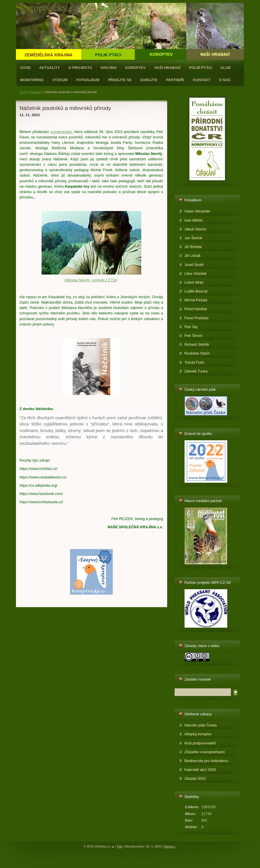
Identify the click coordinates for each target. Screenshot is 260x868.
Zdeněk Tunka (196, 371)
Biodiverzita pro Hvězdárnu (206, 761)
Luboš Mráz (194, 282)
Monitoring (32, 80)
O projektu (80, 68)
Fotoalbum (88, 80)
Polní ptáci (200, 68)
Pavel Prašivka (197, 318)
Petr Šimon (194, 336)
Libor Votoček (196, 274)
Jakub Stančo (196, 229)
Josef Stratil (194, 265)
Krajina (109, 68)
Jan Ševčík (194, 238)
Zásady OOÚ (195, 778)
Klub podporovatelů (200, 743)
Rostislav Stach (197, 353)
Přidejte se (120, 80)
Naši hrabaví (167, 68)
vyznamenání (61, 132)
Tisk (120, 846)
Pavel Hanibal (196, 309)
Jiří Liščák (193, 256)
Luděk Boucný (196, 291)
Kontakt (202, 80)
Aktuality (49, 68)
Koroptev (136, 68)
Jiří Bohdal (193, 247)
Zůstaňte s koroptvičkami (205, 752)
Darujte (149, 80)
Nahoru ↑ (170, 846)
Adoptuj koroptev (198, 734)
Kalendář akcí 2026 (200, 770)
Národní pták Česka (201, 725)
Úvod (25, 68)
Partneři (175, 80)
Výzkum (60, 80)
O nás (225, 80)
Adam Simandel (197, 211)
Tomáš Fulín (195, 362)
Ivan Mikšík (194, 220)
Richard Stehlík (197, 344)
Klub (226, 68)
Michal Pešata (196, 300)
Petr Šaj (191, 327)
